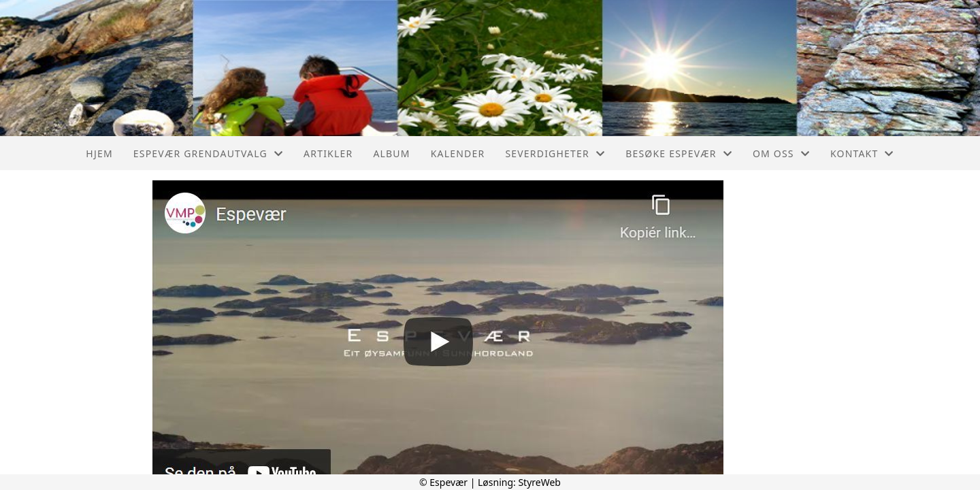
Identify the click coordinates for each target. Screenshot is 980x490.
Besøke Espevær (679, 153)
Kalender (458, 153)
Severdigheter (555, 153)
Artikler (328, 153)
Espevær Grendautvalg (208, 153)
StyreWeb (539, 482)
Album (391, 153)
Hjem (99, 153)
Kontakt (862, 153)
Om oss (781, 153)
